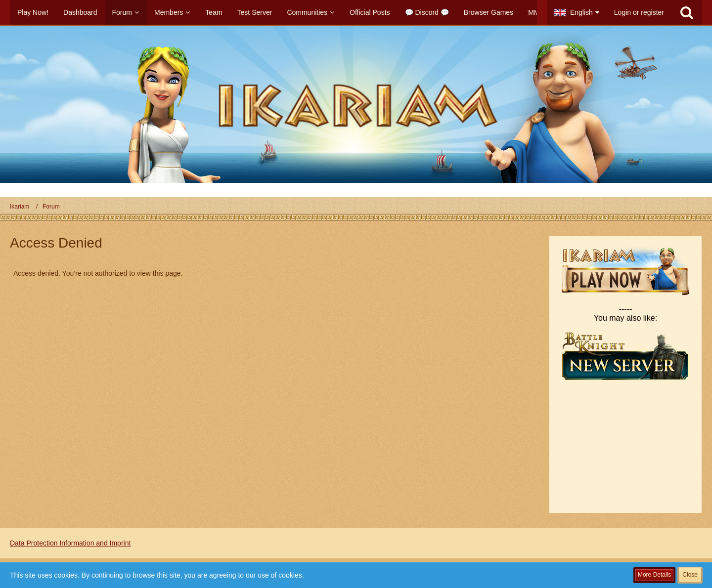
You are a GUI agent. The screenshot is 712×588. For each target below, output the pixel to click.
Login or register (639, 12)
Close (690, 575)
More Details (654, 575)
